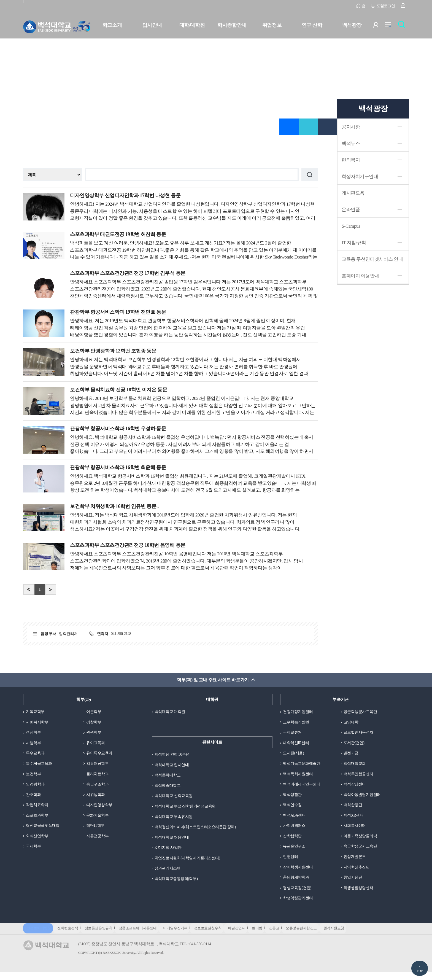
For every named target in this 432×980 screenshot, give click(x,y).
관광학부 (94, 734)
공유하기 (308, 127)
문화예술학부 (98, 819)
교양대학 (352, 723)
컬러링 (271, 936)
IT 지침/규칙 (354, 243)
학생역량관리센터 (299, 904)
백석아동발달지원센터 (364, 798)
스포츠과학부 (38, 819)
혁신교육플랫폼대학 (44, 830)
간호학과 (34, 798)
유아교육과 (96, 744)
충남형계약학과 (297, 883)
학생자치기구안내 (360, 177)
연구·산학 (312, 25)
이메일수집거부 (183, 936)
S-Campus (351, 226)
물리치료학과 (98, 776)
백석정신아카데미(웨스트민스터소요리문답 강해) (198, 830)
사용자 (379, 26)
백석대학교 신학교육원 (175, 798)
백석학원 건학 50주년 (173, 755)
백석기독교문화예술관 (303, 766)
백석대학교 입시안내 (173, 766)
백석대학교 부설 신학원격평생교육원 (187, 808)
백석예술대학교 (169, 787)
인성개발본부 (356, 862)
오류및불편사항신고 (319, 936)
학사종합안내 (232, 25)
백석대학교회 (356, 766)
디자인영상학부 (100, 808)
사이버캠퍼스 (295, 830)
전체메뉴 (391, 26)
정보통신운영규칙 (102, 936)
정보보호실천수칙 (218, 936)
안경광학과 (36, 787)
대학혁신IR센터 (297, 744)
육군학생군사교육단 (362, 851)
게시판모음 (353, 193)
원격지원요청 (353, 936)
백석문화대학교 (169, 776)
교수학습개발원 (297, 723)
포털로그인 (386, 6)
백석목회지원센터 (299, 776)
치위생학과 (96, 798)
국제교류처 (293, 734)
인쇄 (328, 127)
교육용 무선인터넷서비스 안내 (372, 259)
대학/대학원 (192, 25)
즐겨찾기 (289, 127)
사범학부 (34, 744)
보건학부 (34, 776)
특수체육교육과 (40, 766)
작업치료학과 (38, 808)
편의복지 (351, 160)
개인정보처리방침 (37, 936)
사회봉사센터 (356, 830)
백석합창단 (354, 808)
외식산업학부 (38, 841)
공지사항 (351, 127)
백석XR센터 (354, 819)
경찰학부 (94, 723)
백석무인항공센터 (360, 776)
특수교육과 (36, 755)
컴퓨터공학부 (98, 766)
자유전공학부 (98, 841)
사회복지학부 (38, 723)
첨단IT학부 (96, 830)
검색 (403, 26)
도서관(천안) (355, 744)
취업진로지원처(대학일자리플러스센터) (190, 862)
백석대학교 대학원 (171, 712)
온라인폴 (351, 210)
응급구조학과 (98, 787)
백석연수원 (293, 808)
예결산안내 (249, 936)
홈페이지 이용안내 (360, 276)
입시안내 (152, 25)
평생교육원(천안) (298, 894)
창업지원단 (354, 883)
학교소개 (112, 25)
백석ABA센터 (295, 819)
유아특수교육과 (100, 755)
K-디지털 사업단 (169, 851)
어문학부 (94, 712)
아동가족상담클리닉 (362, 841)
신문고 (290, 936)
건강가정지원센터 (299, 712)
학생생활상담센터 (360, 894)
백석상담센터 (356, 787)
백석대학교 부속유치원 (175, 819)
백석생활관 (293, 798)
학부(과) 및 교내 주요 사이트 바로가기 (213, 680)
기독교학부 (36, 712)
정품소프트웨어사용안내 (144, 936)
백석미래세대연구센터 (303, 787)
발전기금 (352, 755)
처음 (29, 589)
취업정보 (272, 25)
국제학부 (34, 851)
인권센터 (291, 862)
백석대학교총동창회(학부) (178, 883)
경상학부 (34, 734)
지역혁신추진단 (358, 873)
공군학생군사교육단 (362, 712)
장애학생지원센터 (299, 873)
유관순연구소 (295, 851)
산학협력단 (293, 841)
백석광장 (352, 25)
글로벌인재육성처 (360, 734)
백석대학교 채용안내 (173, 841)
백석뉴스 (351, 143)
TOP (419, 971)
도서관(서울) (294, 755)
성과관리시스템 (169, 873)
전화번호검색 (70, 936)
